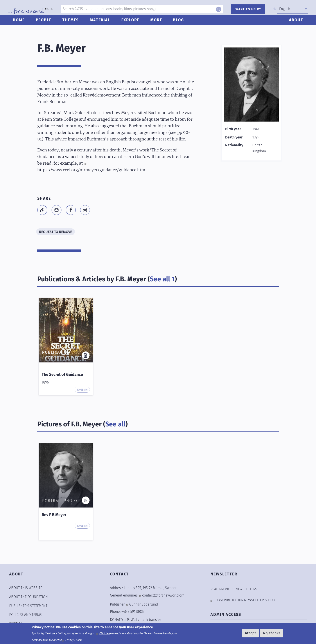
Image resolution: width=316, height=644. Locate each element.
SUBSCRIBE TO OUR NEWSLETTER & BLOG (245, 600)
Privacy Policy (73, 640)
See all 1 (162, 279)
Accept (250, 633)
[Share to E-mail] (57, 210)
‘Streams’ (52, 113)
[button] (42, 210)
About (294, 24)
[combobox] (292, 9)
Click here (105, 633)
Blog (180, 24)
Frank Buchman (53, 102)
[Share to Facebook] (71, 210)
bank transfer (151, 620)
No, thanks (272, 633)
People (45, 24)
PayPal (132, 620)
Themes (72, 24)
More (158, 24)
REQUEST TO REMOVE (56, 232)
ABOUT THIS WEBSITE (26, 588)
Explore (132, 24)
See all (115, 424)
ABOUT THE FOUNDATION (29, 597)
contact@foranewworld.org (163, 595)
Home (20, 24)
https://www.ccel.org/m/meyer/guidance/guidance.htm (91, 170)
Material (102, 24)
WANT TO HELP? (247, 9)
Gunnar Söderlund (144, 604)
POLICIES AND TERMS (25, 615)
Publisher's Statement (28, 606)
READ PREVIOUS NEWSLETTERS (234, 589)
